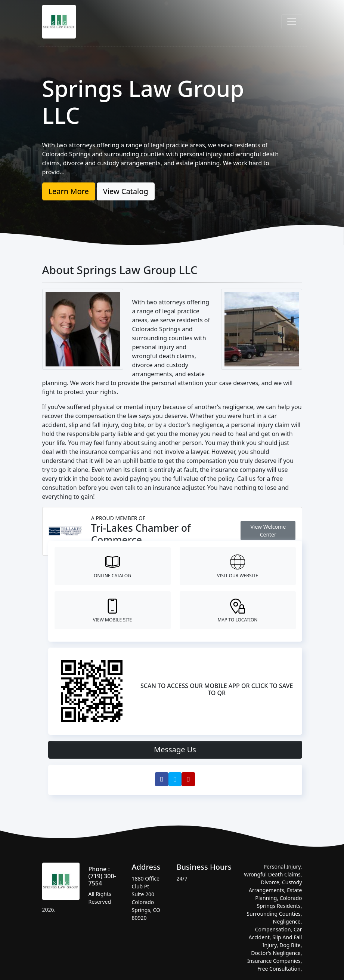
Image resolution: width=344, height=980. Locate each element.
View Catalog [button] (126, 191)
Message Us (175, 749)
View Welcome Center (268, 531)
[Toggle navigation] (292, 22)
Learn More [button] (69, 191)
